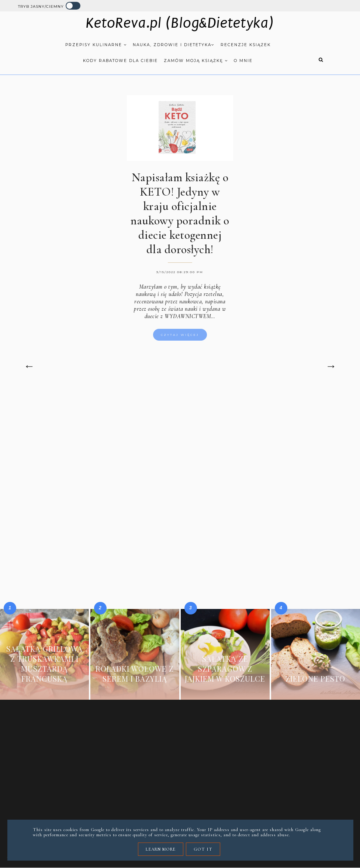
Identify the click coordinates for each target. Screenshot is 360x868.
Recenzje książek (246, 45)
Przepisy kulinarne (96, 45)
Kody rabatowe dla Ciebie (120, 61)
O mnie (243, 61)
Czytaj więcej (180, 335)
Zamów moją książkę (196, 61)
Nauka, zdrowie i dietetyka (174, 45)
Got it (203, 849)
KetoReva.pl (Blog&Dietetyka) (180, 23)
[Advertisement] (180, 452)
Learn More (161, 849)
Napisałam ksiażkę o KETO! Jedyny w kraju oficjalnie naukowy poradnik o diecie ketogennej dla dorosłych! (180, 213)
